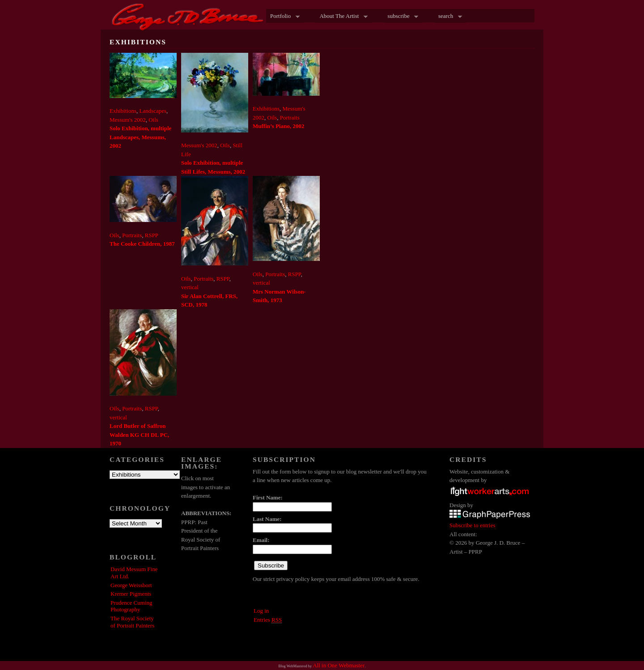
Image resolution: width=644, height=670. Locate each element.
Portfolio (283, 17)
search (448, 17)
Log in (261, 611)
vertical (190, 287)
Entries (268, 620)
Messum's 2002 (128, 120)
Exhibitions (123, 111)
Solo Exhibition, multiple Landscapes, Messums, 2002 (140, 137)
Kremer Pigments (131, 594)
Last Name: (267, 519)
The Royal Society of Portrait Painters (132, 622)
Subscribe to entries (472, 525)
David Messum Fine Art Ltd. (134, 573)
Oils (153, 120)
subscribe (401, 17)
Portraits (290, 117)
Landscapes (153, 111)
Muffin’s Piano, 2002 (278, 126)
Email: (261, 540)
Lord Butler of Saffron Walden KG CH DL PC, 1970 (139, 435)
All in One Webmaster (339, 665)
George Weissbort (131, 585)
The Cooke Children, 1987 (142, 244)
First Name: (268, 497)
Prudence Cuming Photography (131, 606)
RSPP (152, 235)
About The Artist (341, 17)
